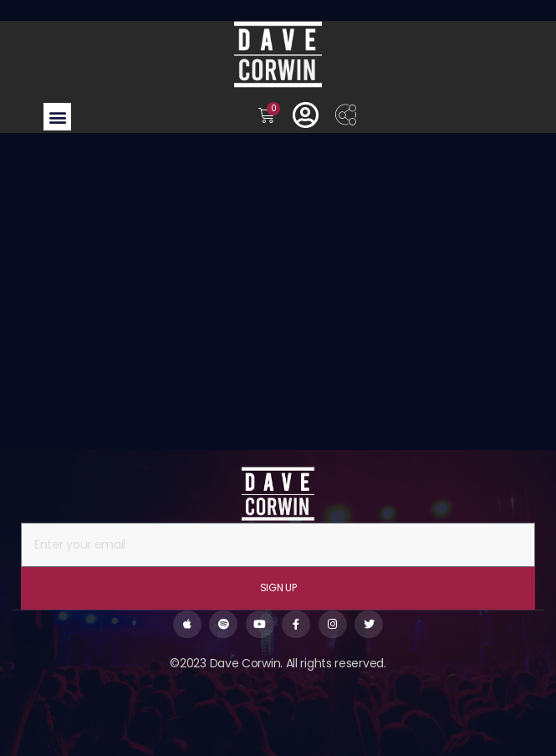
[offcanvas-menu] (346, 116)
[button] (57, 117)
